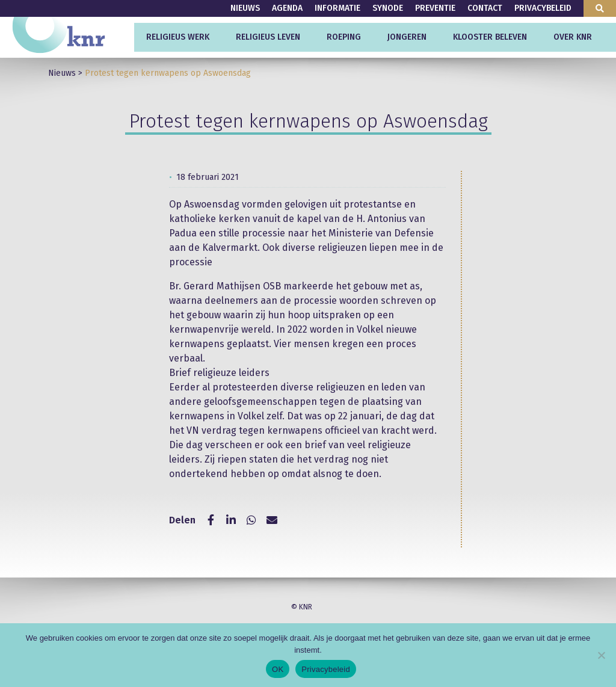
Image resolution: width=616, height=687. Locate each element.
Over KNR (573, 37)
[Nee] (601, 655)
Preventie (435, 8)
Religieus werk (178, 37)
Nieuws (245, 8)
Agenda (287, 8)
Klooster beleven (490, 37)
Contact (485, 8)
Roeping (344, 37)
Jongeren (407, 37)
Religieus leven (268, 37)
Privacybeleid (543, 8)
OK (278, 669)
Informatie (337, 8)
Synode (388, 8)
